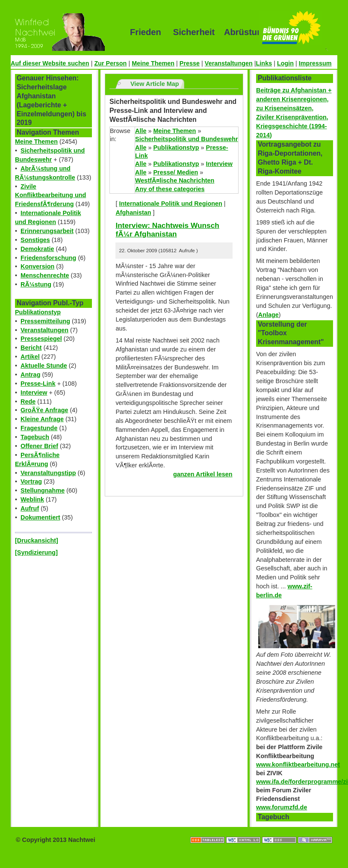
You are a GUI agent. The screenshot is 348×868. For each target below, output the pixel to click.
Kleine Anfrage (42, 419)
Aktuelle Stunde (44, 366)
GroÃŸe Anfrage (44, 410)
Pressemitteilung (45, 321)
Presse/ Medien (175, 172)
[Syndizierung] (36, 552)
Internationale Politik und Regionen (170, 204)
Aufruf (30, 508)
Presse (190, 63)
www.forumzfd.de (282, 807)
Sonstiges (35, 240)
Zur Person (110, 63)
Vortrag (31, 481)
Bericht (31, 348)
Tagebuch (35, 437)
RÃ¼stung (36, 284)
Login (285, 63)
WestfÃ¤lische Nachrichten (175, 180)
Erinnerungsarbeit (47, 231)
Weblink (32, 499)
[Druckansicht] (37, 540)
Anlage (268, 315)
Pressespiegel (41, 339)
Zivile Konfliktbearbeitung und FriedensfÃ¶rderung (50, 195)
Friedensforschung (48, 258)
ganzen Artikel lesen (203, 474)
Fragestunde (39, 428)
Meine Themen (153, 63)
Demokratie (37, 249)
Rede (28, 402)
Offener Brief (39, 446)
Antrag (30, 375)
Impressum (315, 63)
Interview (34, 393)
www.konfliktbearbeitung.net (298, 765)
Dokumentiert (40, 517)
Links (264, 63)
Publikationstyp (38, 312)
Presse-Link (38, 384)
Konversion (37, 266)
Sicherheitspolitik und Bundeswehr (187, 139)
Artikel (30, 357)
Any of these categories (170, 189)
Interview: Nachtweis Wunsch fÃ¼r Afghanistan (167, 230)
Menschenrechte (45, 275)
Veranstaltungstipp (48, 473)
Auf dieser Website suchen (50, 63)
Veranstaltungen (229, 63)
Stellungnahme (43, 490)
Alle (141, 131)
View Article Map (155, 84)
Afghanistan (133, 213)
